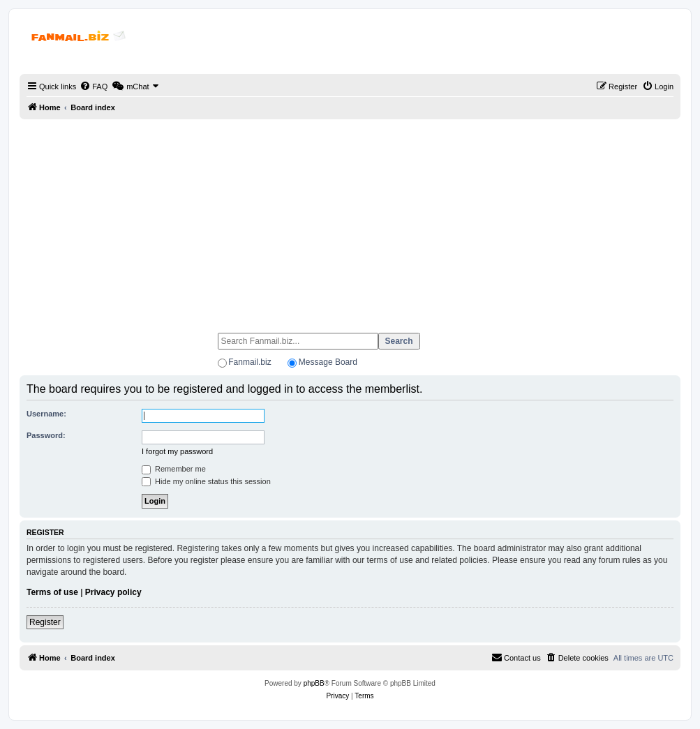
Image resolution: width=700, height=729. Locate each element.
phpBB (314, 683)
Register (45, 622)
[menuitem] (94, 87)
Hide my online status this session (206, 481)
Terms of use (52, 592)
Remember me (174, 469)
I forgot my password (177, 451)
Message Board (328, 362)
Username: (46, 414)
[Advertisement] (350, 220)
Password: (46, 435)
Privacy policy (113, 592)
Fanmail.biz (250, 362)
